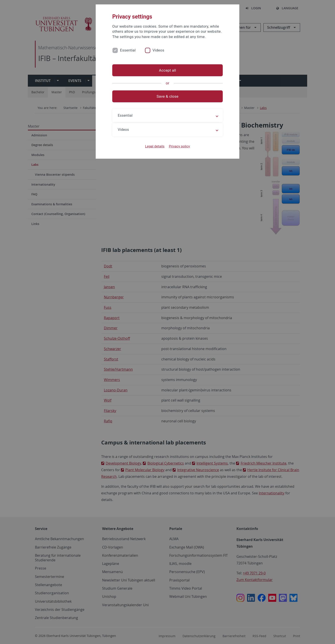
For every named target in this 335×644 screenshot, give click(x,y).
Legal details (155, 146)
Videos (158, 50)
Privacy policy (179, 146)
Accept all (167, 70)
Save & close (168, 96)
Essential (128, 50)
